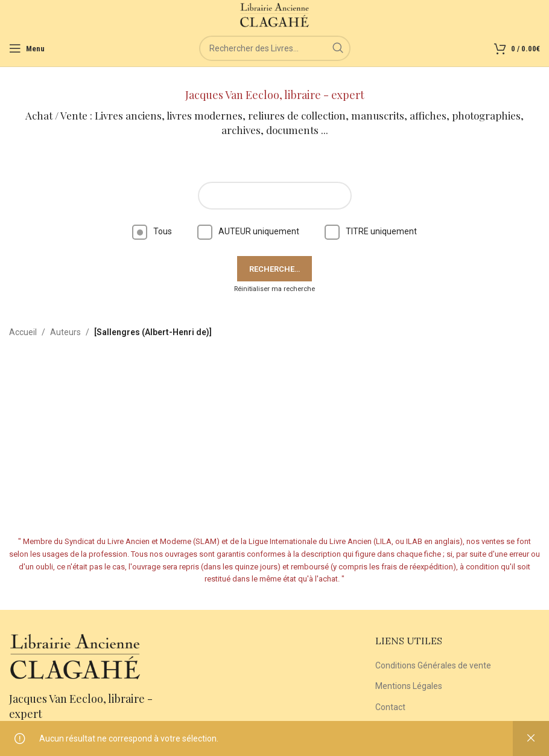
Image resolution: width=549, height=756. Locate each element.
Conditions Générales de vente (433, 665)
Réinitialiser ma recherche (274, 289)
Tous (152, 231)
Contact (390, 707)
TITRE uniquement (371, 231)
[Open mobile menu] (27, 48)
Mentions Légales (409, 686)
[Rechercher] (275, 48)
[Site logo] (275, 14)
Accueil (23, 332)
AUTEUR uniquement (248, 231)
